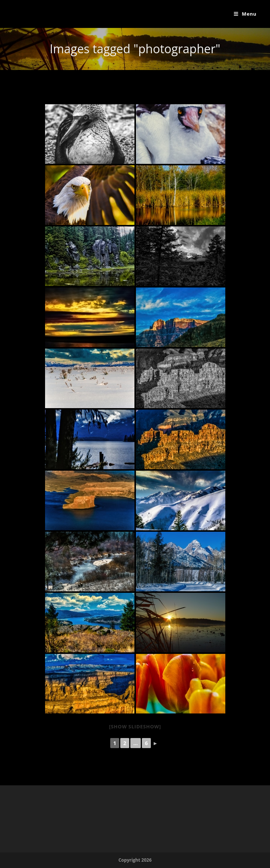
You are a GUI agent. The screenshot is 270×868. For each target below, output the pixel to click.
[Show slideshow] (135, 726)
